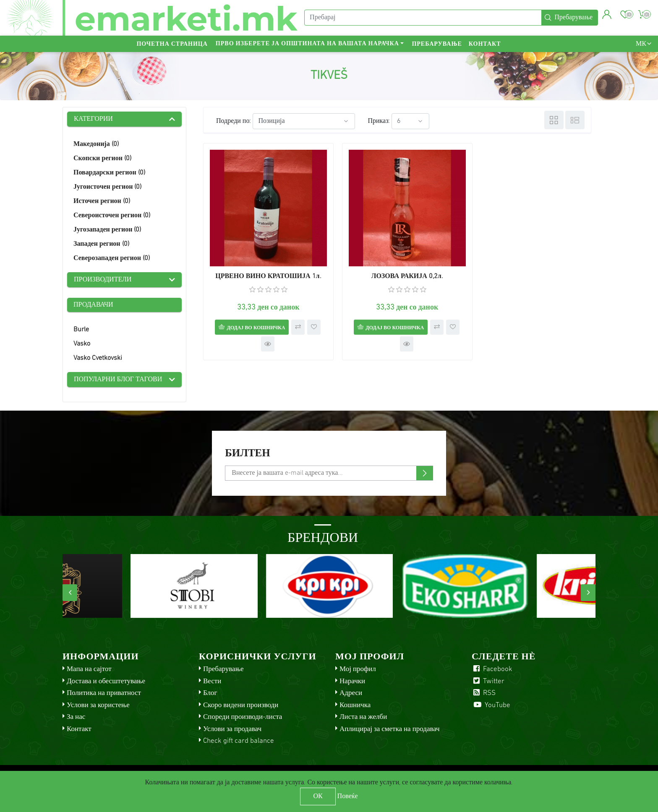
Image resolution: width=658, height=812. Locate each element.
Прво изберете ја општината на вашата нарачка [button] (307, 44)
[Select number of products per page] (410, 121)
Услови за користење (98, 705)
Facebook (492, 669)
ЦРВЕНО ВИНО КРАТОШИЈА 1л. (265, 270)
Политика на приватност (104, 693)
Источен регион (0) (102, 201)
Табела (554, 120)
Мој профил (358, 669)
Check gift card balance (239, 741)
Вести (212, 681)
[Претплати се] (329, 473)
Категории (93, 119)
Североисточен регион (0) (112, 216)
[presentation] (70, 593)
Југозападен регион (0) (107, 230)
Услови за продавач (232, 729)
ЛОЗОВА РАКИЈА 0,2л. (397, 270)
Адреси (351, 693)
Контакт (485, 44)
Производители (103, 280)
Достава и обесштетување (106, 681)
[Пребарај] (423, 18)
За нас (76, 717)
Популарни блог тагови (118, 380)
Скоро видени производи (241, 705)
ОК (318, 796)
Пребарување (437, 44)
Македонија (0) (96, 144)
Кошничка (355, 705)
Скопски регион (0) (102, 159)
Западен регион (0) (101, 244)
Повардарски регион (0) (109, 173)
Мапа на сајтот (89, 669)
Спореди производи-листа (243, 717)
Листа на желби (363, 717)
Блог (210, 693)
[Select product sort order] (304, 121)
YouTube (491, 705)
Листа (575, 120)
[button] (607, 15)
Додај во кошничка (252, 321)
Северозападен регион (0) (112, 258)
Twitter (488, 681)
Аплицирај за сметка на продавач (390, 729)
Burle (81, 330)
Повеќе (348, 796)
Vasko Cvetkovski (98, 358)
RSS (484, 693)
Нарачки (352, 681)
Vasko (82, 344)
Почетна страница (172, 44)
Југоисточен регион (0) (107, 187)
